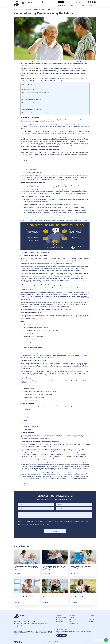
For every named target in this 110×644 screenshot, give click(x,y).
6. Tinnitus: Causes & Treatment (29, 106)
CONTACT (92, 621)
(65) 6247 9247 (70, 2)
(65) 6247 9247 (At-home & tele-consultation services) (31, 624)
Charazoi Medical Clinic (43, 631)
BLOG (93, 618)
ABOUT (92, 616)
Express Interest (62, 635)
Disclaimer (89, 642)
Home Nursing (72, 621)
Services (72, 5)
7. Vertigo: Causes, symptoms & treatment (31, 109)
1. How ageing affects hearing (28, 89)
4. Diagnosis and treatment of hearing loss (31, 99)
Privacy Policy (39, 525)
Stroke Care (72, 625)
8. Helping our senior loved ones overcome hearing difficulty (36, 113)
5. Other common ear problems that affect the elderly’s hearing (36, 103)
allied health (26, 485)
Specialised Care (60, 621)
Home (16, 9)
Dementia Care (72, 619)
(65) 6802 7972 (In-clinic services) (25, 621)
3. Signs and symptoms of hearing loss (30, 96)
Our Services (59, 619)
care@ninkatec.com (82, 2)
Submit (55, 531)
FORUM (92, 619)
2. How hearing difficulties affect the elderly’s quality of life (35, 93)
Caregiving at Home (73, 623)
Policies (94, 642)
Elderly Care (22, 9)
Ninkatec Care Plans (61, 618)
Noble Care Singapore (31, 633)
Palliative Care (72, 618)
